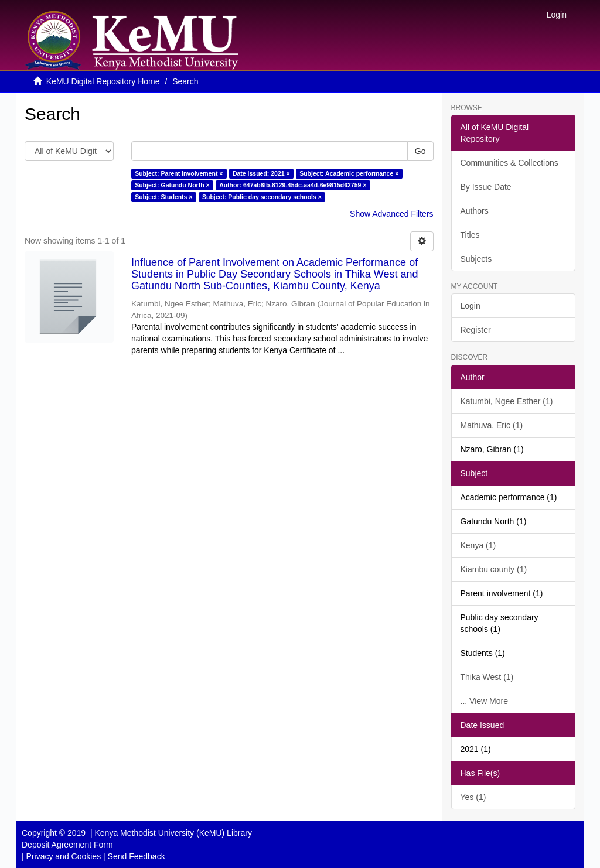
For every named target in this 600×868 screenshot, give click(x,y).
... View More (484, 701)
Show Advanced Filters (391, 214)
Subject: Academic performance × (349, 173)
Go (420, 151)
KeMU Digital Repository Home (103, 81)
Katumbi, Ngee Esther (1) (507, 401)
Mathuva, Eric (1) (492, 425)
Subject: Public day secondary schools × (262, 197)
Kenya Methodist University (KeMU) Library (173, 833)
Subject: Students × (163, 197)
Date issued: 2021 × (261, 173)
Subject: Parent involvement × (179, 173)
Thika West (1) (487, 677)
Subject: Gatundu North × (172, 185)
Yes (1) (473, 797)
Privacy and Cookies (64, 856)
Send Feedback (137, 856)
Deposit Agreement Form (67, 845)
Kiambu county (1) (494, 569)
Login (471, 306)
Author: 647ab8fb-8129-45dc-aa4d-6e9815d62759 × (293, 185)
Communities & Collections (509, 163)
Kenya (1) (478, 545)
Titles (470, 235)
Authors (475, 211)
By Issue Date (486, 187)
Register (476, 330)
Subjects (476, 259)
